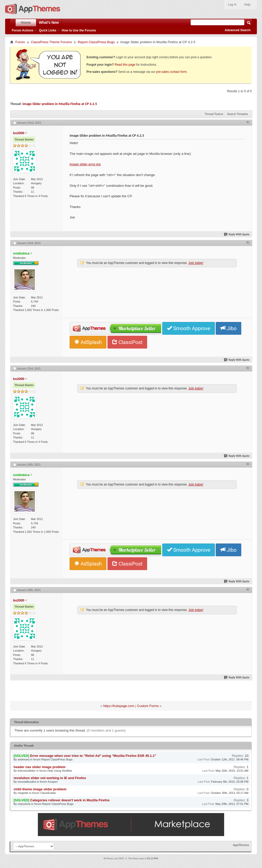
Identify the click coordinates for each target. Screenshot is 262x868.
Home (26, 22)
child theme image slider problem (40, 789)
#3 (248, 368)
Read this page (125, 65)
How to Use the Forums (79, 30)
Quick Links (48, 30)
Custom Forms (148, 706)
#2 (248, 242)
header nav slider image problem (40, 767)
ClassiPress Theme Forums (51, 42)
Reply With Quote (237, 234)
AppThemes (241, 845)
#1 (248, 122)
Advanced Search (238, 30)
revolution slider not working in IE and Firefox (50, 778)
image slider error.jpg (85, 164)
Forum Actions (23, 30)
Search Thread (236, 114)
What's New (49, 22)
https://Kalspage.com (119, 706)
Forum (20, 42)
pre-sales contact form (172, 72)
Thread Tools (213, 114)
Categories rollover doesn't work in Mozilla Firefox (70, 800)
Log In (232, 5)
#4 (248, 464)
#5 (248, 589)
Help (247, 5)
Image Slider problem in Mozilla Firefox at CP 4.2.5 (60, 104)
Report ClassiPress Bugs (96, 42)
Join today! (196, 263)
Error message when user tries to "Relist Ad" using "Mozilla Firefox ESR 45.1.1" (93, 756)
